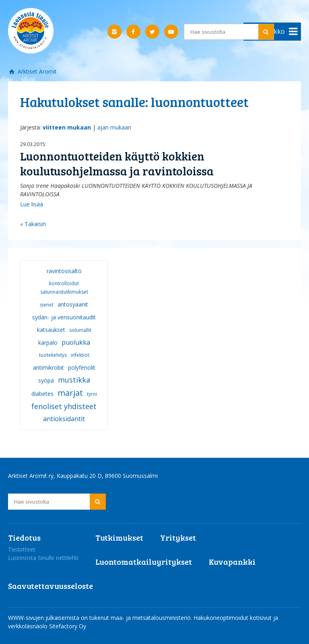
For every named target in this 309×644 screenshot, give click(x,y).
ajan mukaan (114, 127)
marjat (70, 393)
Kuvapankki (232, 562)
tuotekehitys (53, 355)
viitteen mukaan (67, 127)
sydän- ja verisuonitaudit (64, 317)
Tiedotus (24, 537)
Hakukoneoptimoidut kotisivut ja (236, 618)
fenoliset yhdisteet (64, 406)
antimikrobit (48, 367)
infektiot (80, 355)
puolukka (76, 342)
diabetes (42, 394)
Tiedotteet (22, 549)
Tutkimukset (119, 537)
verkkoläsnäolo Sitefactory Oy (47, 626)
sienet (47, 305)
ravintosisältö (64, 271)
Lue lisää (32, 204)
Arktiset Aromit (36, 71)
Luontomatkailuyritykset (144, 562)
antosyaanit (73, 304)
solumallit (80, 330)
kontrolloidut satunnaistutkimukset (64, 288)
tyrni (92, 394)
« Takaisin (33, 224)
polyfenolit (82, 367)
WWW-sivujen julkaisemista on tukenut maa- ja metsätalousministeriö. (101, 618)
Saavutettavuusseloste (50, 586)
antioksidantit (64, 419)
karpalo (48, 343)
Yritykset (178, 537)
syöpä (46, 380)
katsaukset (51, 330)
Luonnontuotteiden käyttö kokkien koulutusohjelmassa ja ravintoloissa (117, 164)
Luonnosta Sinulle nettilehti (43, 558)
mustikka (74, 380)
